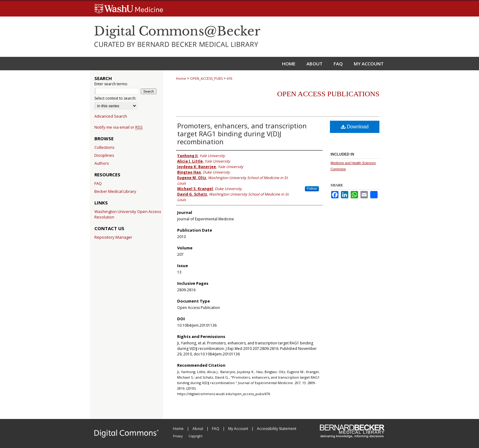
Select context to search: (115, 98)
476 (229, 78)
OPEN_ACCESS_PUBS (206, 78)
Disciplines (104, 155)
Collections (104, 147)
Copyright (196, 436)
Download (355, 127)
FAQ (98, 183)
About (198, 429)
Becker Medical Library (115, 191)
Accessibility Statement (277, 429)
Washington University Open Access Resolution (128, 214)
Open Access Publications (328, 94)
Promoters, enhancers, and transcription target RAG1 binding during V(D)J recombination (242, 134)
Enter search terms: (111, 84)
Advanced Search (111, 116)
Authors (102, 163)
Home (181, 78)
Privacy (178, 436)
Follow (312, 189)
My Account (239, 429)
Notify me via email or (119, 127)
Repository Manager (113, 237)
